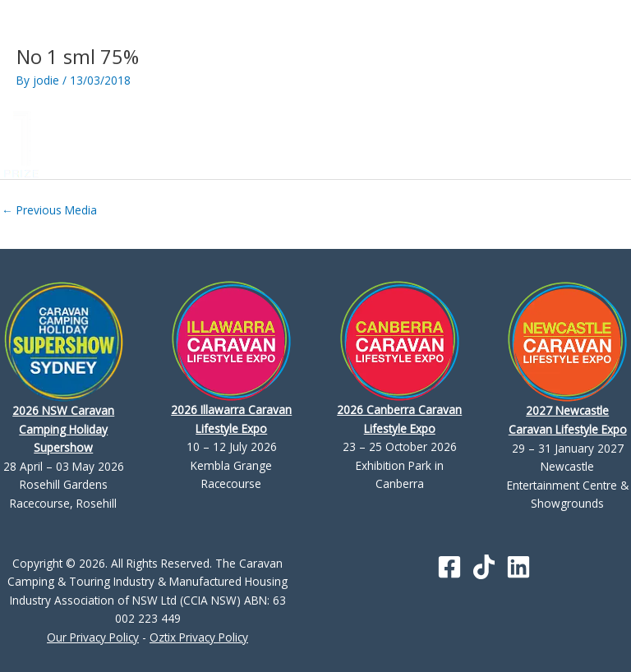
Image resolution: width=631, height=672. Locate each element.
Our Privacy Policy (93, 637)
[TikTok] (484, 567)
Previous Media (49, 210)
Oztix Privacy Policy (199, 637)
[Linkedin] (518, 567)
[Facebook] (449, 567)
